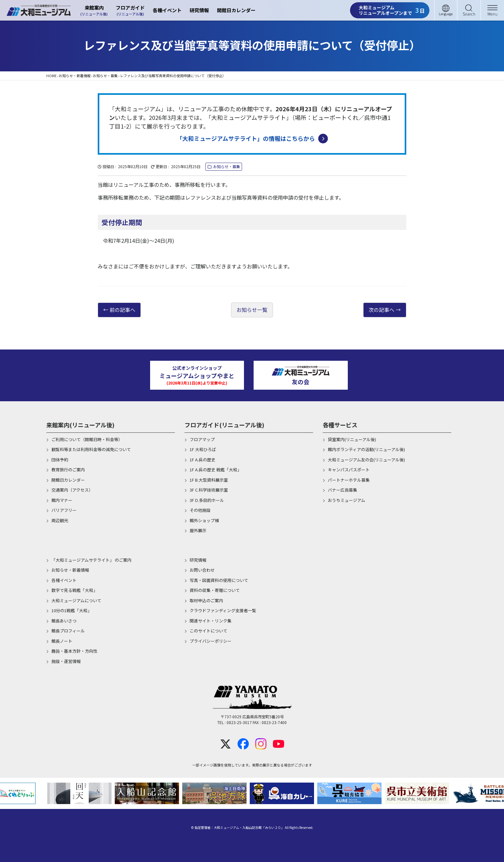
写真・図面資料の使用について (219, 580)
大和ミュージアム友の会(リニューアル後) (366, 460)
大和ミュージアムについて (76, 600)
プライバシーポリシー (211, 641)
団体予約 (60, 460)
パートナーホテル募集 (349, 480)
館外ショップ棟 (204, 520)
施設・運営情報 (66, 661)
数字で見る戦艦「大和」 (74, 590)
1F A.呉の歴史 (203, 460)
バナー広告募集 (342, 490)
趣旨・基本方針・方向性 (74, 651)
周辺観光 (60, 520)
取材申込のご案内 (206, 600)
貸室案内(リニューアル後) (352, 439)
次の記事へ (382, 310)
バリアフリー (64, 510)
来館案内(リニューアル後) (80, 425)
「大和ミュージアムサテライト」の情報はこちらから (252, 139)
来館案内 (94, 10)
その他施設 (200, 510)
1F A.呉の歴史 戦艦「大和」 (216, 470)
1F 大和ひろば (203, 450)
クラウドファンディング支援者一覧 (223, 611)
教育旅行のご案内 (68, 470)
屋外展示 (198, 531)
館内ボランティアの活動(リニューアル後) (366, 450)
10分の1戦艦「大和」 (72, 611)
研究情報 (199, 10)
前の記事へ (122, 310)
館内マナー (62, 500)
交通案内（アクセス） (72, 490)
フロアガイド (130, 10)
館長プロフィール (68, 631)
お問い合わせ (202, 570)
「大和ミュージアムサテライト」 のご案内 (91, 560)
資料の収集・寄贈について (215, 590)
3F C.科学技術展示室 (209, 490)
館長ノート (62, 641)
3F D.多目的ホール (207, 500)
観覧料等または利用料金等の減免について (91, 450)
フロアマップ (202, 439)
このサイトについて (208, 631)
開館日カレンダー (236, 10)
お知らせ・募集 (105, 76)
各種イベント (167, 10)
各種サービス (340, 425)
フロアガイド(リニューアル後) (224, 425)
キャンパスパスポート (349, 470)
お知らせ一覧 (252, 310)
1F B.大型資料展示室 (209, 480)
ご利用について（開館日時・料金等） (87, 439)
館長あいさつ (64, 621)
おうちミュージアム (346, 500)
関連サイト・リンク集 (211, 621)
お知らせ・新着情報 (75, 76)
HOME (51, 76)
